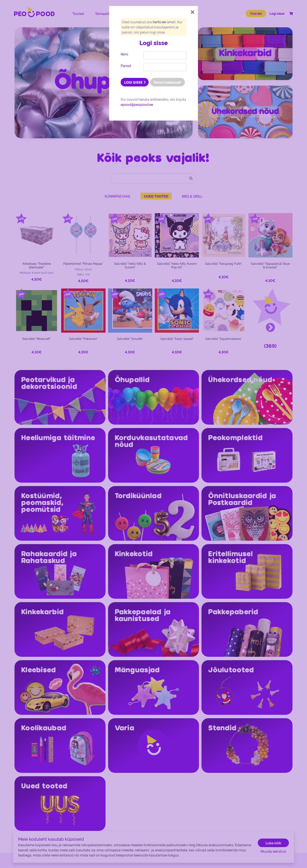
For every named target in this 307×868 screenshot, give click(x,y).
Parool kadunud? (168, 82)
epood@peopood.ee (137, 104)
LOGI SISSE (135, 82)
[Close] (193, 12)
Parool (126, 66)
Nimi (124, 54)
